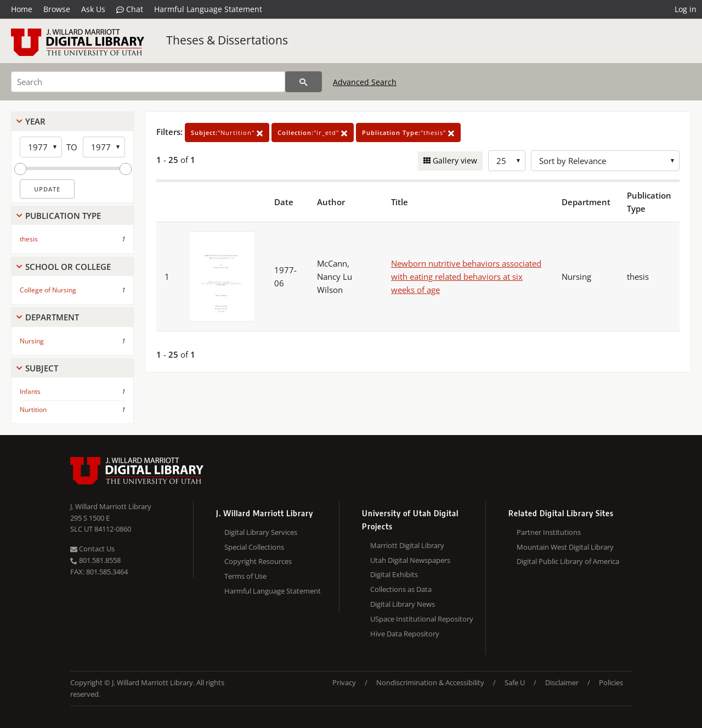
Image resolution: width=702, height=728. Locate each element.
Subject (42, 368)
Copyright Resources (258, 561)
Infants (30, 391)
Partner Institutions (549, 532)
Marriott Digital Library (407, 545)
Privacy (344, 682)
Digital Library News (403, 604)
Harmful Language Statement (208, 9)
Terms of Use (245, 576)
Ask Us (93, 9)
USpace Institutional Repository (422, 619)
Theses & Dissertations (227, 40)
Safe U (515, 682)
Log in (686, 9)
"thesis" (408, 132)
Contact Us (92, 549)
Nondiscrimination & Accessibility (430, 682)
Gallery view (454, 160)
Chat (130, 9)
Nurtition (33, 410)
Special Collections (254, 547)
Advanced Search (365, 82)
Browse (57, 9)
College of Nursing (48, 290)
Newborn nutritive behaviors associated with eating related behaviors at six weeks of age (466, 276)
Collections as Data (401, 589)
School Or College (68, 267)
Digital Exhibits (394, 574)
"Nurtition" (227, 132)
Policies (611, 682)
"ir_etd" (313, 132)
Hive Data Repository (405, 634)
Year (35, 121)
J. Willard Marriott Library (111, 506)
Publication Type (63, 216)
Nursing (32, 341)
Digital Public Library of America (568, 561)
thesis (29, 239)
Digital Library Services (261, 532)
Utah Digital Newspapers (410, 560)
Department (52, 317)
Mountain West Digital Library (565, 547)
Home (22, 9)
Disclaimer (562, 682)
